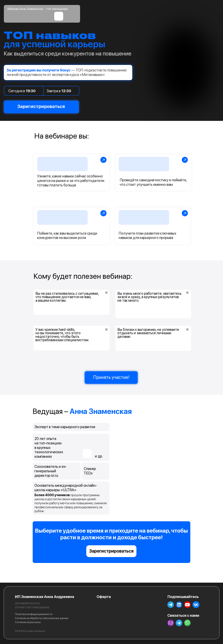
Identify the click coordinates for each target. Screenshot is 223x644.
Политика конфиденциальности (34, 614)
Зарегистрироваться (111, 551)
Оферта (104, 597)
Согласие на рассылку (28, 622)
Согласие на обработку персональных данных (42, 618)
